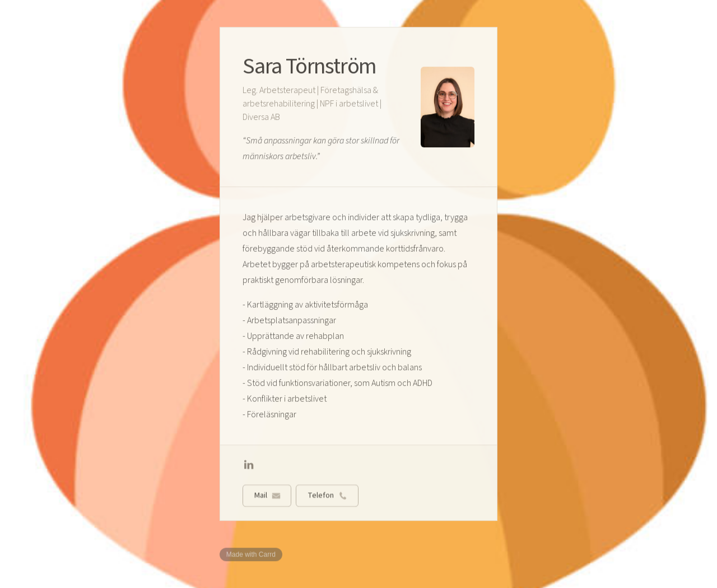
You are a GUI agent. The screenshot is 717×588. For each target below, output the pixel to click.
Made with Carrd (251, 554)
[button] (249, 465)
